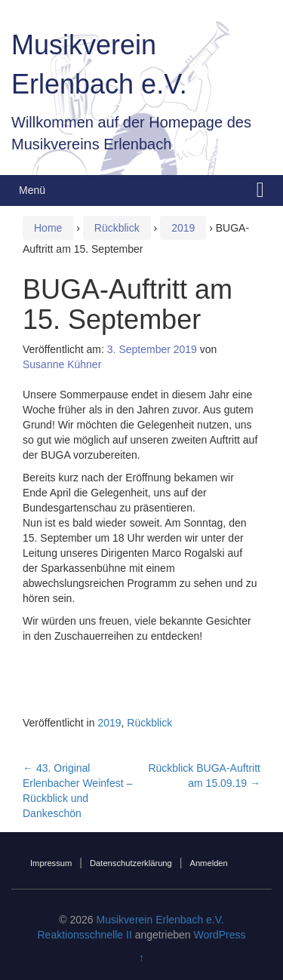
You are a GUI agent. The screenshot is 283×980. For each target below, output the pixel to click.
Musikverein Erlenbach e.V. (160, 920)
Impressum (51, 863)
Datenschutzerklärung (131, 863)
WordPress (220, 935)
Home (48, 228)
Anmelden (208, 863)
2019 (183, 228)
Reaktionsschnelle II (84, 935)
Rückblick (117, 228)
